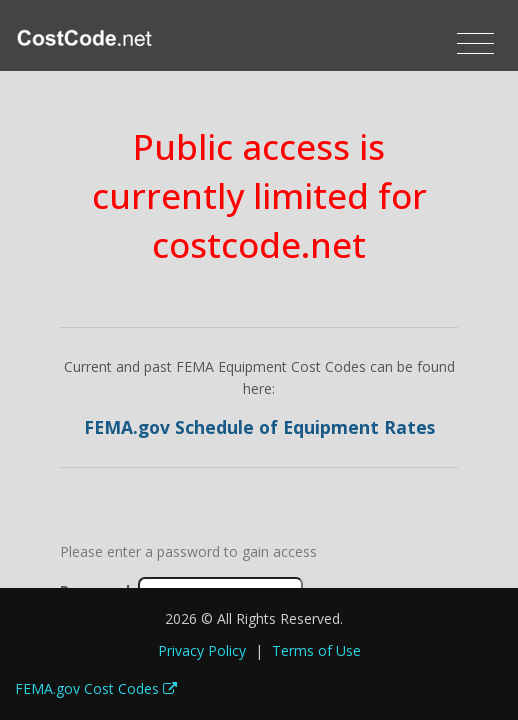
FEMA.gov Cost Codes (96, 688)
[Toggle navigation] (475, 44)
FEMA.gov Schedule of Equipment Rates (259, 427)
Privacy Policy (202, 650)
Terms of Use (316, 650)
